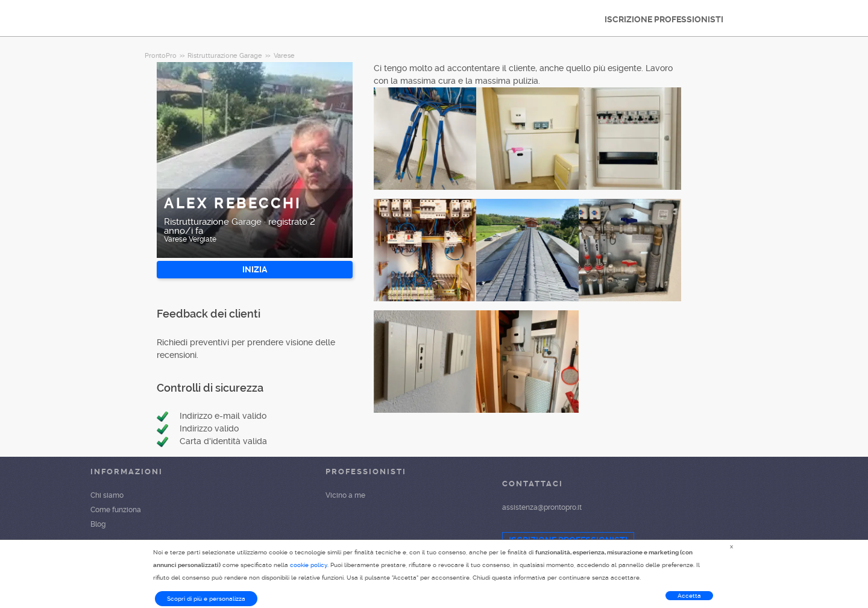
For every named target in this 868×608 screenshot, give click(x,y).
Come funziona (116, 510)
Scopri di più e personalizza (206, 599)
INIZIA (255, 269)
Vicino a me (345, 495)
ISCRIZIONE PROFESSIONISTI (664, 19)
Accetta (689, 596)
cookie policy (309, 565)
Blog (98, 524)
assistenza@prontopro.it (542, 507)
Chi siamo (107, 495)
